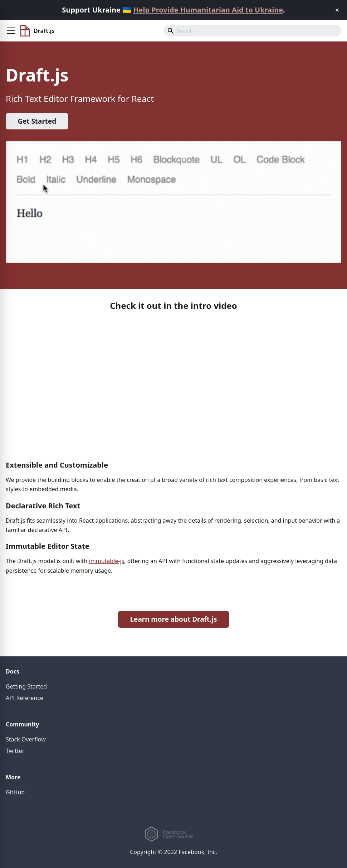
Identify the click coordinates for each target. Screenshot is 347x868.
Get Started (37, 121)
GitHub (15, 792)
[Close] (337, 10)
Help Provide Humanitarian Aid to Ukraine (208, 10)
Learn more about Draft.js (174, 619)
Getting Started (26, 686)
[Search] (252, 31)
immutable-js (107, 561)
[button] (11, 31)
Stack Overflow (26, 739)
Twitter (15, 751)
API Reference (25, 698)
